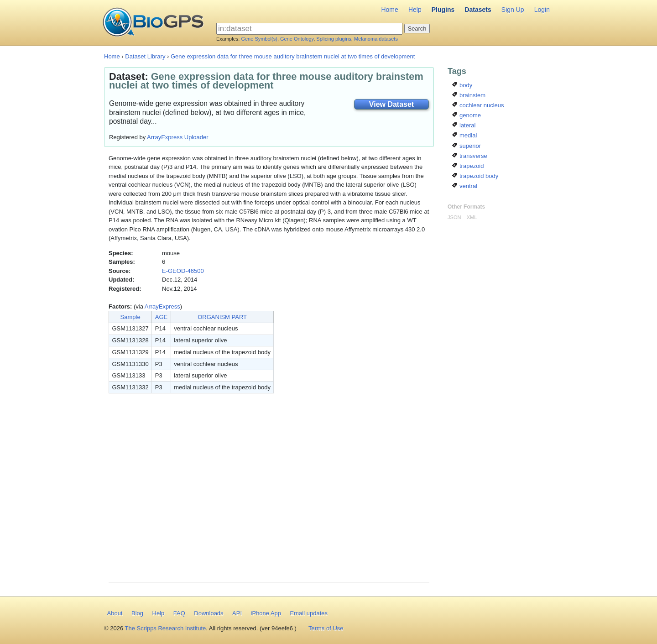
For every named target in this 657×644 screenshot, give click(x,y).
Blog (137, 613)
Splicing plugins (334, 39)
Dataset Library (145, 56)
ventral (465, 186)
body (462, 85)
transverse (469, 156)
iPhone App (266, 613)
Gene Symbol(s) (259, 39)
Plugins (443, 10)
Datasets (478, 10)
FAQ (179, 613)
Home (389, 10)
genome (467, 115)
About (115, 613)
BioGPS (153, 23)
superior (467, 146)
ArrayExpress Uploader (177, 137)
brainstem (469, 95)
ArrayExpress (162, 306)
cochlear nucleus (478, 105)
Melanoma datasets (376, 39)
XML (472, 217)
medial (464, 135)
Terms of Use (326, 628)
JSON (454, 217)
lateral (464, 125)
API (237, 613)
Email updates (309, 613)
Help (415, 10)
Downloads (209, 613)
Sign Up (513, 10)
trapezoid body (475, 176)
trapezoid (468, 166)
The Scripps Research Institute (166, 628)
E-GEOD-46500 (183, 271)
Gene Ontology (297, 39)
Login (542, 10)
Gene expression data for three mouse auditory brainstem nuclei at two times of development (293, 56)
